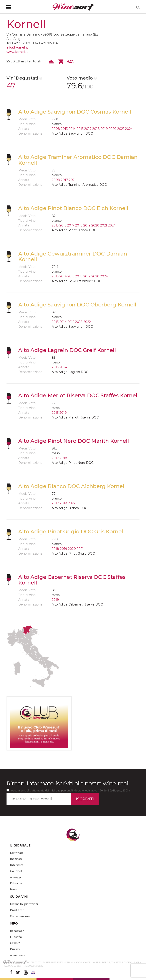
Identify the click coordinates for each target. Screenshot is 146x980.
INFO (14, 923)
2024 (129, 129)
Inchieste (16, 859)
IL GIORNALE (20, 845)
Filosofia (16, 937)
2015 (80, 129)
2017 (88, 129)
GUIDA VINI (19, 897)
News (14, 889)
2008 (56, 129)
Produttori (17, 910)
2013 (64, 129)
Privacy (15, 949)
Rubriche (16, 883)
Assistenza (18, 955)
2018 (96, 129)
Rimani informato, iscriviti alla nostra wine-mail (68, 783)
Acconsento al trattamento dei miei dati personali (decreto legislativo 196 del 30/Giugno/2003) (70, 790)
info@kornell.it (17, 47)
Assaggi (15, 877)
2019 (104, 129)
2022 (87, 322)
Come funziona (20, 916)
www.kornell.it (17, 52)
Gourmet (16, 871)
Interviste (17, 865)
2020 (113, 129)
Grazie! (15, 943)
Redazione (17, 931)
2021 (121, 129)
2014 (72, 129)
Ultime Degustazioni (24, 904)
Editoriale (17, 853)
